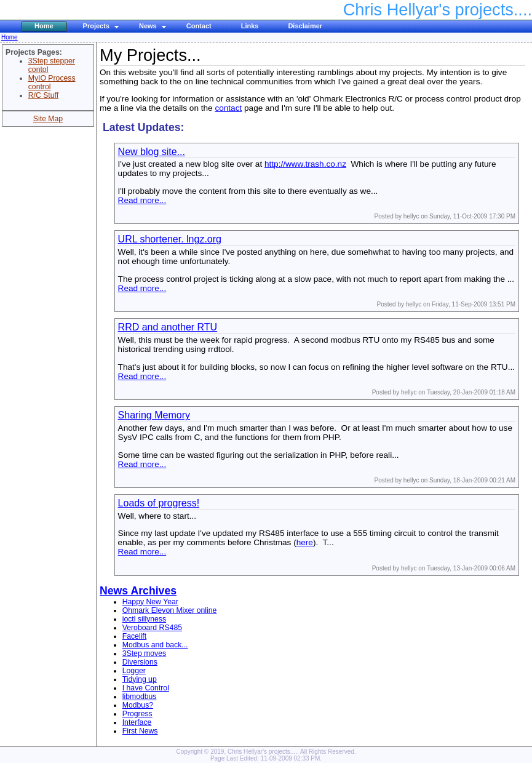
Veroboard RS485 (152, 628)
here (305, 542)
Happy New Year (150, 602)
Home (10, 37)
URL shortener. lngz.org (170, 239)
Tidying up (140, 679)
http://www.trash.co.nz (305, 164)
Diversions (140, 662)
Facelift (134, 636)
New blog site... (152, 152)
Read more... (142, 200)
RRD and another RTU (168, 327)
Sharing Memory (154, 415)
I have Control (146, 688)
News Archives (138, 591)
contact (228, 108)
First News (140, 731)
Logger (134, 671)
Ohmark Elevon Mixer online (170, 610)
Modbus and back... (155, 645)
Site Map (48, 119)
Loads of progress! (159, 503)
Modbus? (138, 705)
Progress (137, 714)
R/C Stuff (43, 95)
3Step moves (144, 653)
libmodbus (140, 697)
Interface (137, 722)
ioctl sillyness (144, 619)
